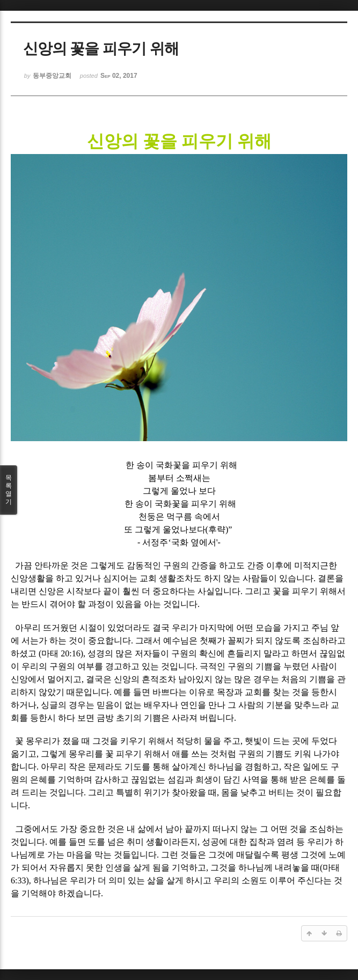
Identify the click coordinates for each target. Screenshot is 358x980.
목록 (9, 490)
